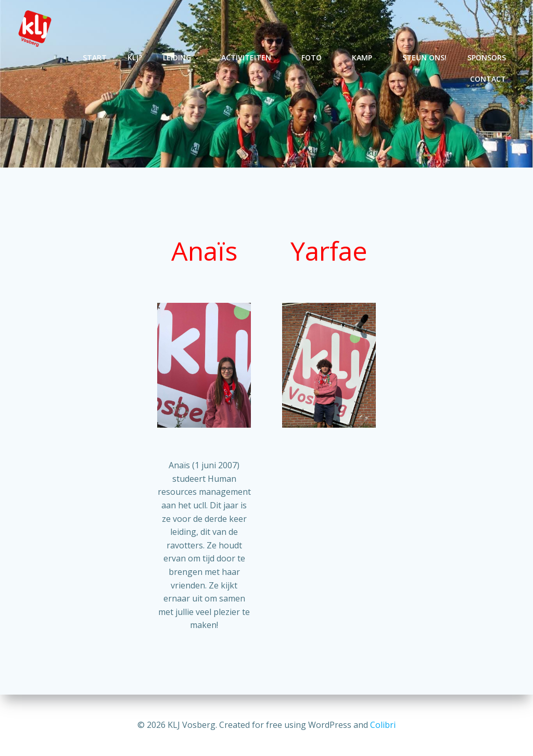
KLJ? (135, 57)
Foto (316, 57)
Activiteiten (251, 57)
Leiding (182, 57)
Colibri (383, 725)
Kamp (367, 57)
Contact (488, 79)
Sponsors (487, 57)
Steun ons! (424, 57)
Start (95, 57)
